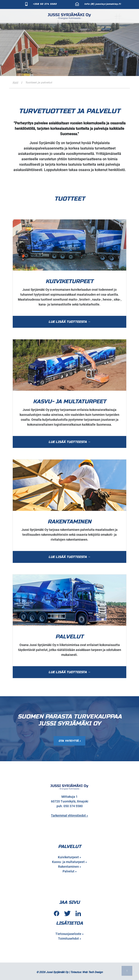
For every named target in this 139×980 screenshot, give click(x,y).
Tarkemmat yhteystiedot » (69, 814)
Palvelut (68, 870)
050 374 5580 (73, 805)
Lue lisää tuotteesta (68, 321)
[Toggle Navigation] (132, 15)
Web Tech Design (93, 971)
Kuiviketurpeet (68, 856)
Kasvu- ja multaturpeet (68, 861)
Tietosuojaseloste (68, 933)
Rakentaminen (68, 865)
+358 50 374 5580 (45, 4)
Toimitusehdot (68, 937)
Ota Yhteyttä (69, 740)
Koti (15, 81)
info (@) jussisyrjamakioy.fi (103, 4)
